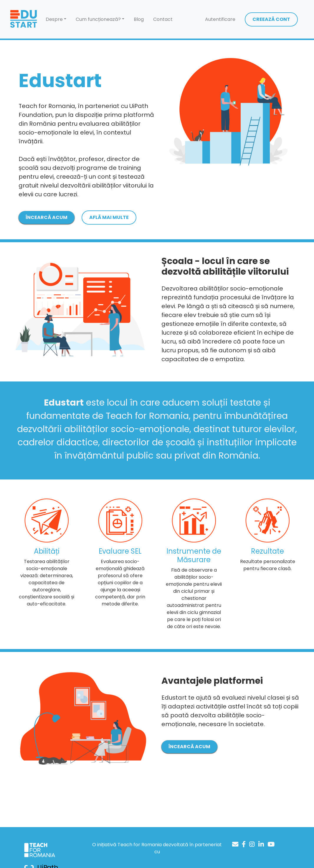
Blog (139, 19)
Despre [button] (54, 19)
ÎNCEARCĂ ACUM (47, 217)
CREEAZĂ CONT (271, 19)
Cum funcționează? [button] (98, 19)
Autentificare (220, 19)
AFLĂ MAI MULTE (109, 217)
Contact (163, 19)
